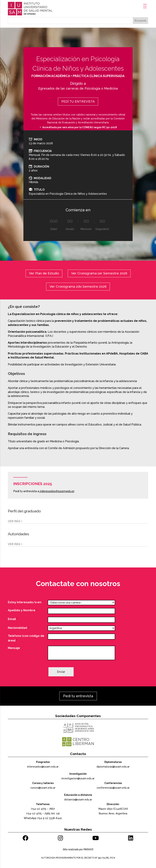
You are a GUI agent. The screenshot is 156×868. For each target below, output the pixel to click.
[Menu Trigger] (145, 6)
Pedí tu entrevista (78, 696)
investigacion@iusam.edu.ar (78, 778)
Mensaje (14, 648)
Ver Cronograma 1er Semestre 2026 (99, 273)
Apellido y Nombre (22, 610)
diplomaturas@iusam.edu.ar (113, 767)
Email (13, 619)
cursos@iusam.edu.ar (43, 788)
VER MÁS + (15, 521)
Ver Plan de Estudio (44, 273)
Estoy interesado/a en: (26, 602)
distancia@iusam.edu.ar (78, 800)
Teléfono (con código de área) (26, 638)
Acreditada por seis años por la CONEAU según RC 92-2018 (80, 127)
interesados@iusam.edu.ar (57, 491)
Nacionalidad (18, 628)
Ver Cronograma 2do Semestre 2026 (78, 287)
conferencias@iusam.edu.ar (113, 788)
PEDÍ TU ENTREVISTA (78, 101)
